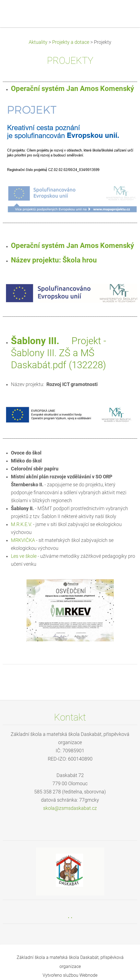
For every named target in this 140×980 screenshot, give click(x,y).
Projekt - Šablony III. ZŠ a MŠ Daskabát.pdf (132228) (59, 353)
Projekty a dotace (71, 42)
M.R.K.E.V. (21, 524)
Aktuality (38, 42)
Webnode (88, 975)
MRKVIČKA (23, 540)
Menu (125, 12)
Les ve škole (24, 556)
